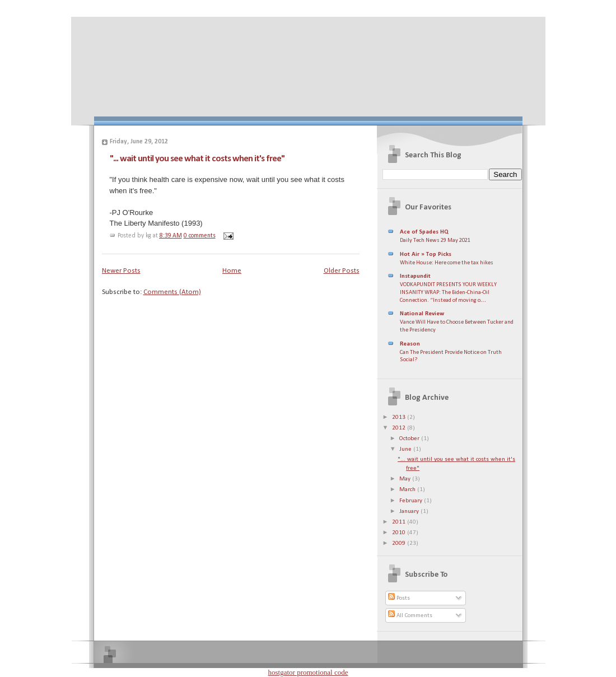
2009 (400, 543)
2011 (400, 522)
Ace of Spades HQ (424, 232)
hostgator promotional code (308, 672)
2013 (400, 417)
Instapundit (415, 276)
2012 (400, 428)
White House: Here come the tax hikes (447, 263)
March (408, 490)
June (406, 449)
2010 (400, 533)
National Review (422, 314)
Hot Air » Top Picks (426, 255)
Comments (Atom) (172, 292)
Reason (410, 344)
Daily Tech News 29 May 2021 (435, 241)
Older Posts (342, 271)
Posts (399, 598)
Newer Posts (121, 271)
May (406, 479)
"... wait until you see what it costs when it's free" (197, 159)
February (412, 501)
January (410, 512)
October (410, 439)
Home (232, 271)
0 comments (200, 236)
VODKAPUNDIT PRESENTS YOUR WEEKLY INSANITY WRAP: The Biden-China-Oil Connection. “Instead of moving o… (448, 292)
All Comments (410, 616)
